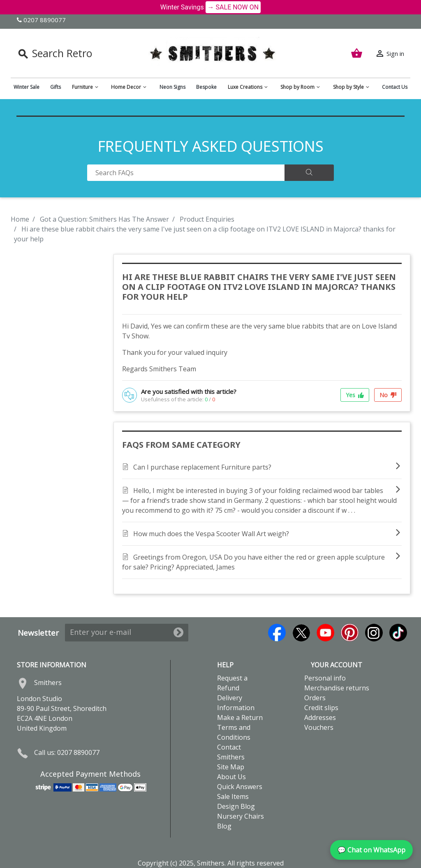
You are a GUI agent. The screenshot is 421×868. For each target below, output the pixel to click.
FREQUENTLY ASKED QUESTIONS (211, 146)
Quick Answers (240, 787)
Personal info (325, 678)
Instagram (374, 633)
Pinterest (350, 633)
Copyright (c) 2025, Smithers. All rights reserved (211, 863)
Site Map (231, 767)
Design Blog (236, 806)
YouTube (325, 633)
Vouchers (319, 727)
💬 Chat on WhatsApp (371, 850)
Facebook (277, 633)
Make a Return (240, 718)
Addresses (320, 718)
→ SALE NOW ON (233, 7)
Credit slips (321, 708)
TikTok (398, 633)
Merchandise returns (337, 688)
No (388, 395)
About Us (231, 777)
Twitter (301, 633)
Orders (315, 698)
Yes (355, 395)
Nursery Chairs (241, 816)
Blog (224, 826)
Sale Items (233, 796)
